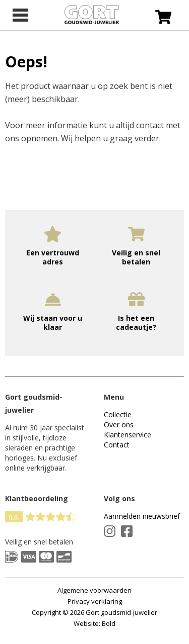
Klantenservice (128, 435)
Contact (117, 445)
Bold (109, 623)
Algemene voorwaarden (94, 590)
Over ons (119, 425)
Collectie (118, 415)
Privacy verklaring (95, 601)
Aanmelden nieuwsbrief (142, 516)
